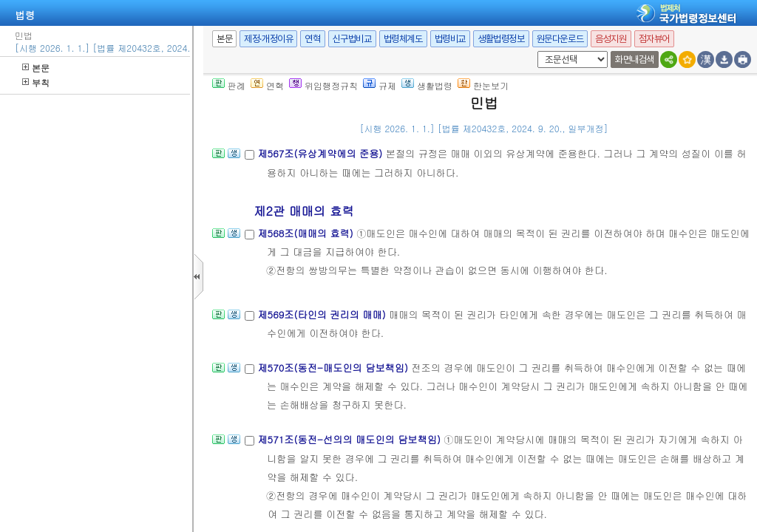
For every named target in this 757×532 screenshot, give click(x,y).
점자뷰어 (654, 34)
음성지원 (611, 34)
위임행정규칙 (323, 80)
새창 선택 (535, 46)
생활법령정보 (501, 34)
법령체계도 (403, 34)
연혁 (312, 34)
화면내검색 (635, 54)
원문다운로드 (560, 34)
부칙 (36, 77)
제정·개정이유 (268, 34)
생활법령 (427, 80)
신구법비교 (352, 34)
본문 (36, 62)
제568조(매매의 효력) (307, 228)
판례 (229, 80)
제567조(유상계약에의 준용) (321, 148)
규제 (380, 80)
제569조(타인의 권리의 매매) (323, 309)
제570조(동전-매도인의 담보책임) (334, 362)
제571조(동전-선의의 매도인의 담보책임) (350, 434)
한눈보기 (483, 80)
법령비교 (450, 34)
